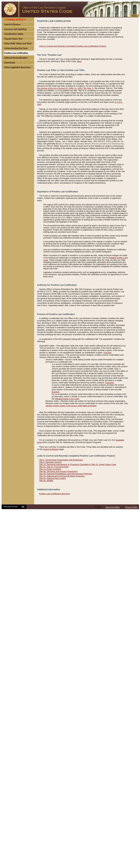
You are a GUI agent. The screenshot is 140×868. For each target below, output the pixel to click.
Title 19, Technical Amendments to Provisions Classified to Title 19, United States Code (78, 464)
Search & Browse (51, 449)
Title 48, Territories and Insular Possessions (58, 471)
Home (135, 16)
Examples (110, 383)
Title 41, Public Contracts (50, 469)
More (79, 61)
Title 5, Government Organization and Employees (61, 460)
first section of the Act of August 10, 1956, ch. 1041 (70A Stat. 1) (65, 88)
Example (108, 353)
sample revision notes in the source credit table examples (71, 406)
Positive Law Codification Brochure (55, 494)
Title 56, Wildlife (46, 481)
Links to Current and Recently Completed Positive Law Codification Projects (73, 46)
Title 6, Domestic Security (50, 462)
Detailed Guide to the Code (67, 399)
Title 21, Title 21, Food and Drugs (54, 467)
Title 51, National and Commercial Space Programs (62, 476)
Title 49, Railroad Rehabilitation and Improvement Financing (66, 474)
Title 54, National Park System (52, 478)
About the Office (113, 507)
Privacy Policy (131, 507)
